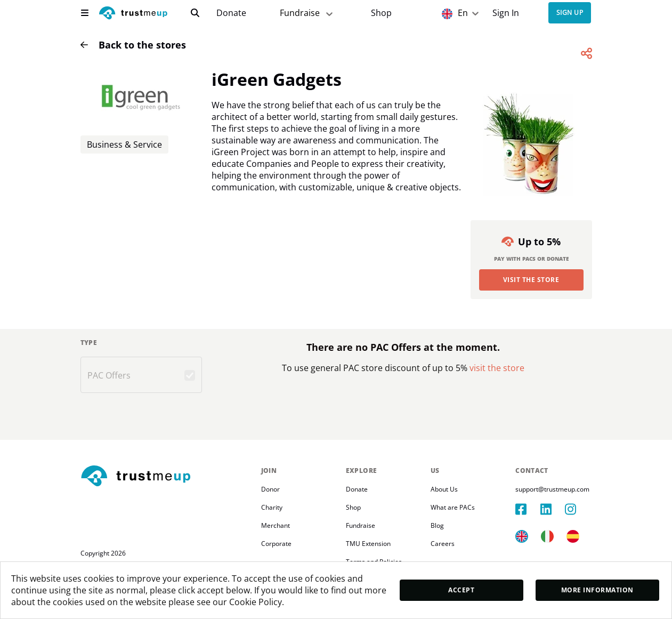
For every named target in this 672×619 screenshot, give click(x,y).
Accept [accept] (461, 590)
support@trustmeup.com (552, 489)
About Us (444, 489)
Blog (437, 525)
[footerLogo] (167, 477)
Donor (270, 489)
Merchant (276, 525)
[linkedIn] (553, 509)
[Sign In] (505, 13)
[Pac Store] (381, 13)
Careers (443, 544)
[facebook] (528, 509)
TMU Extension (368, 544)
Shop (381, 13)
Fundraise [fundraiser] (307, 13)
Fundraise (361, 525)
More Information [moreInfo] (597, 590)
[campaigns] (231, 13)
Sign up (570, 13)
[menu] (85, 13)
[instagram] (577, 509)
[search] (195, 13)
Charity (272, 507)
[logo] (133, 14)
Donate (231, 13)
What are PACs (453, 507)
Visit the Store (531, 280)
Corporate (276, 544)
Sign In (506, 13)
